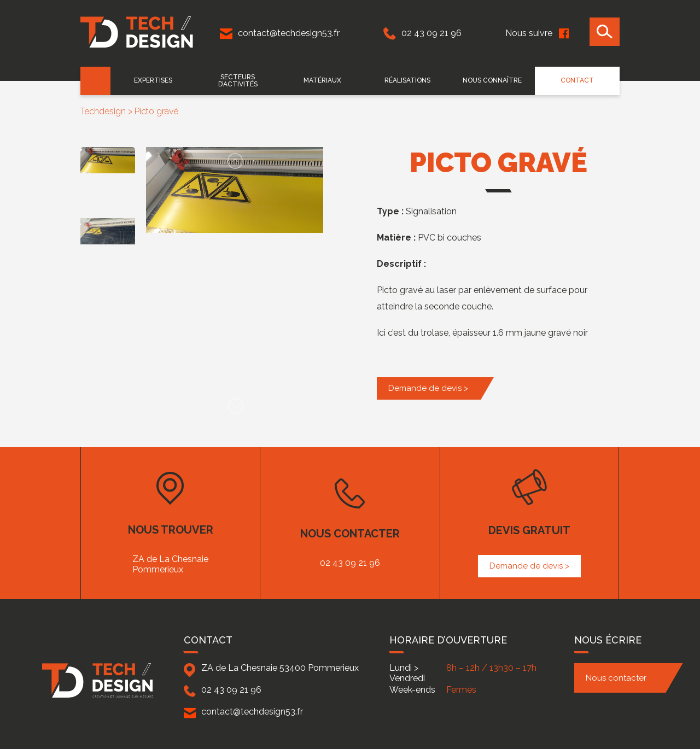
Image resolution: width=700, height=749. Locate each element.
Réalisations (407, 80)
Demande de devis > (428, 388)
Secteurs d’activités (238, 81)
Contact (577, 80)
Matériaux (322, 80)
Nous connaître (492, 80)
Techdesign (103, 111)
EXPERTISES (153, 80)
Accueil (95, 81)
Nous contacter (616, 678)
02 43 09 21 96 (350, 563)
